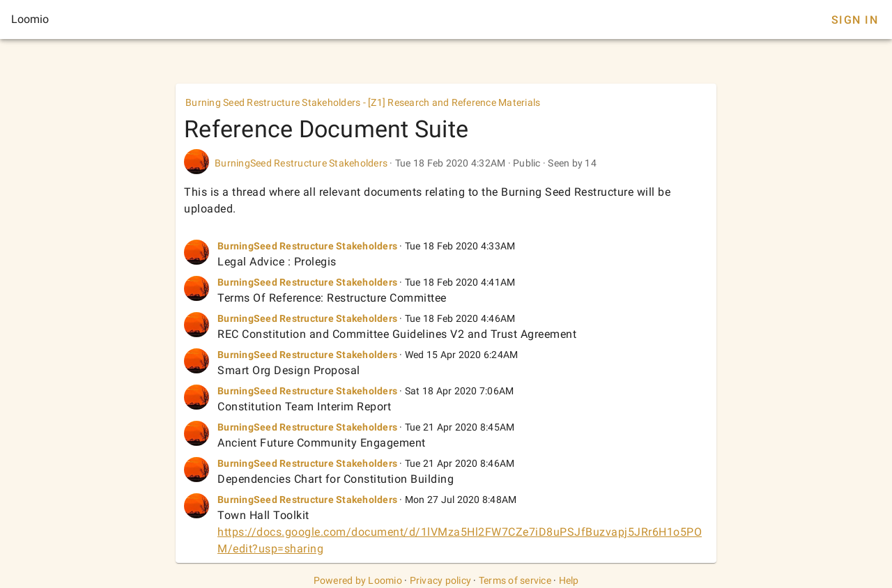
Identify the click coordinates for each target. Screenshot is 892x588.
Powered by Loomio (358, 580)
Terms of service (515, 580)
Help (569, 580)
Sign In (855, 20)
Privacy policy (441, 580)
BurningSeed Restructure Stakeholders (301, 163)
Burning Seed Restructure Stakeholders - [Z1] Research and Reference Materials (363, 102)
